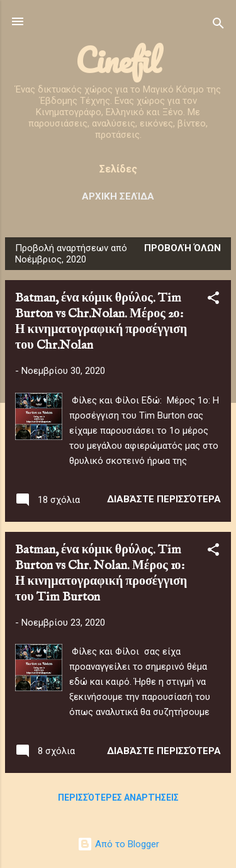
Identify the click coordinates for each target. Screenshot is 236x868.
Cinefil (118, 60)
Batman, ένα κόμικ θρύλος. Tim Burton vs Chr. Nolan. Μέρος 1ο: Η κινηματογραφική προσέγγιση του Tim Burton (101, 573)
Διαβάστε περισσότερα (164, 499)
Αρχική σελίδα (118, 196)
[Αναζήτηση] (218, 25)
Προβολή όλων (183, 248)
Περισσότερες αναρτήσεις (118, 798)
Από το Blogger (118, 844)
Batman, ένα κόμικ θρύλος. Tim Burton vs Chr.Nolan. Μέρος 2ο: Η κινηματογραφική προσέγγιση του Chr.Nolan (101, 322)
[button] (213, 300)
